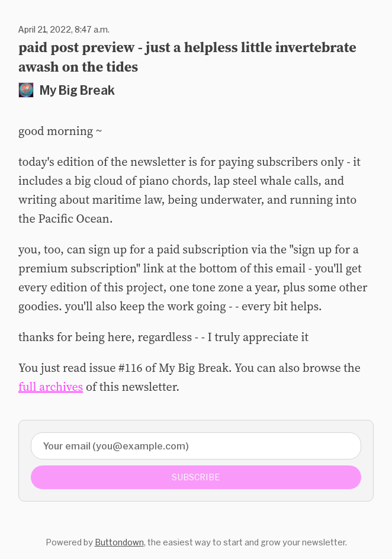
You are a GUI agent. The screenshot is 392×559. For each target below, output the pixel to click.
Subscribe (196, 477)
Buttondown (119, 542)
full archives (51, 387)
